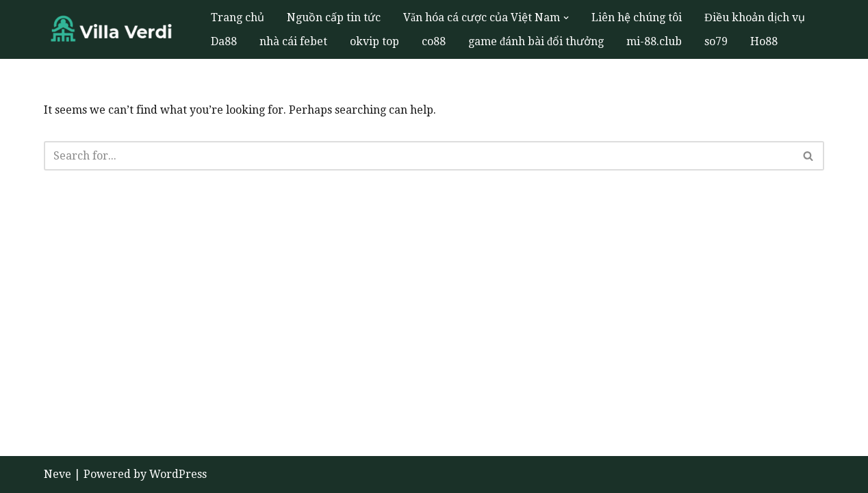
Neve (58, 474)
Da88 (224, 41)
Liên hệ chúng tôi (637, 17)
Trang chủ (238, 17)
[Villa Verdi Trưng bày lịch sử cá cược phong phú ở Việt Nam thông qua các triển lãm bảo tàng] (116, 30)
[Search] (419, 156)
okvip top (374, 41)
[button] (566, 18)
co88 (434, 41)
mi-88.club (654, 41)
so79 (716, 41)
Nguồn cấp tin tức (334, 17)
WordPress (178, 474)
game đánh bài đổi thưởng (536, 41)
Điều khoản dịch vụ (755, 17)
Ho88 (764, 41)
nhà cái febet (293, 41)
